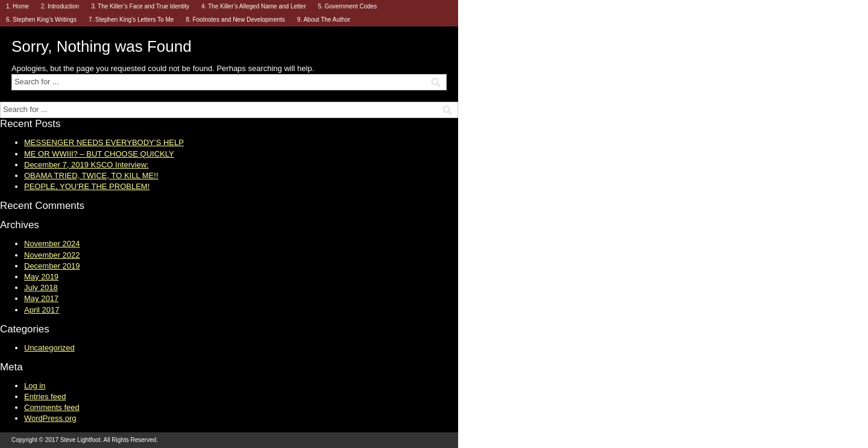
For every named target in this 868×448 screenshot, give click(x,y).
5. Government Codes (347, 6)
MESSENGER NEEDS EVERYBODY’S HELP (104, 142)
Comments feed (52, 407)
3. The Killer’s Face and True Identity (140, 6)
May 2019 (41, 277)
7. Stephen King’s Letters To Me (131, 20)
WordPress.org (50, 418)
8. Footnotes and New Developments (235, 20)
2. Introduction (60, 6)
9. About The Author (324, 20)
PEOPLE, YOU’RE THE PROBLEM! (87, 186)
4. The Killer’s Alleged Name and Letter (253, 6)
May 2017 (41, 298)
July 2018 (41, 288)
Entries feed (45, 397)
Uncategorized (49, 348)
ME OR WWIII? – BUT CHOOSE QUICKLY (99, 154)
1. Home (17, 6)
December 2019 (52, 266)
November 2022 (52, 255)
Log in (35, 386)
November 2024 (52, 244)
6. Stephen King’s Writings (41, 20)
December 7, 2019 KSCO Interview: (86, 165)
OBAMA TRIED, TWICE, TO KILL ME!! (91, 176)
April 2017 (42, 310)
